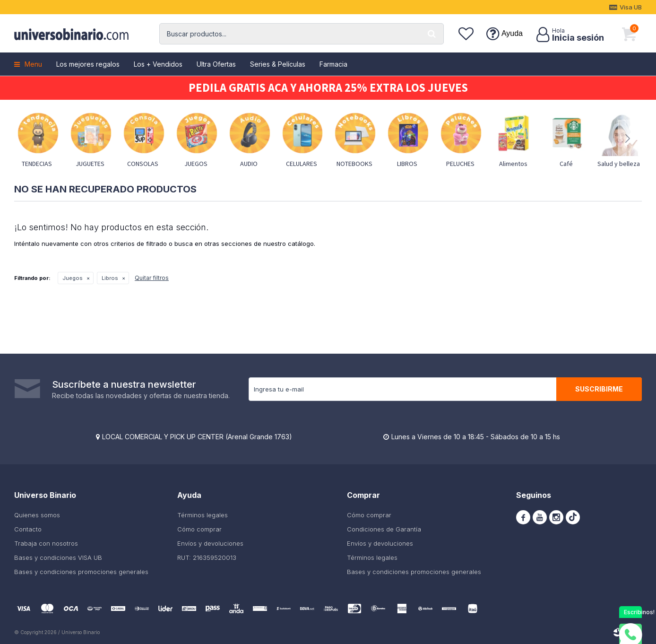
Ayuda (512, 33)
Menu (33, 64)
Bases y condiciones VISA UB (58, 557)
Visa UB (631, 7)
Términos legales (203, 515)
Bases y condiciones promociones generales (81, 572)
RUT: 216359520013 (207, 557)
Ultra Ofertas (216, 64)
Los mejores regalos (88, 64)
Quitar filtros (152, 278)
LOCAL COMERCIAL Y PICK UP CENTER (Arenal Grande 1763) (197, 437)
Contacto (28, 529)
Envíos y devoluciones (210, 543)
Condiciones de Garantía (384, 529)
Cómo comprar (199, 529)
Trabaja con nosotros (46, 543)
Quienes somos (37, 515)
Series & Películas (278, 64)
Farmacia (333, 64)
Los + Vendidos (158, 64)
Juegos (73, 278)
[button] (432, 34)
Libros (110, 278)
